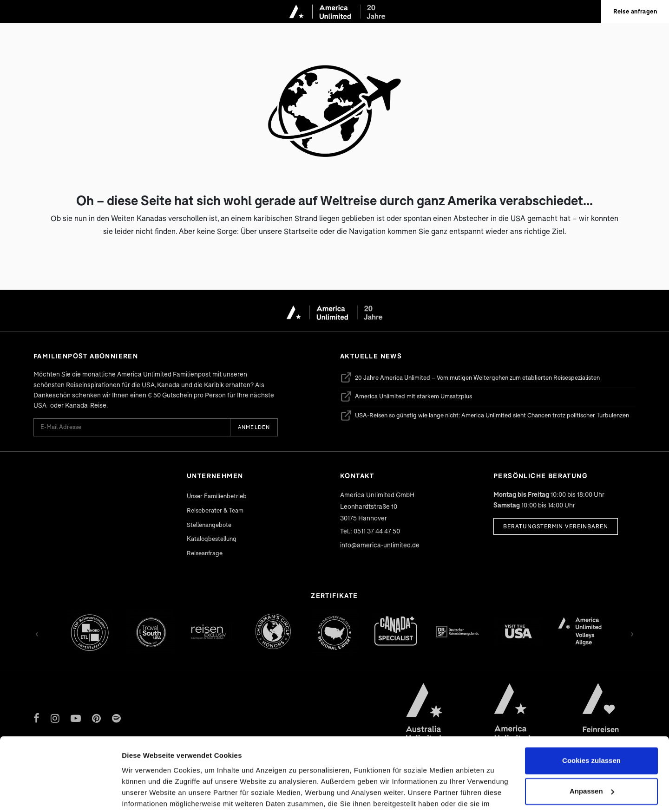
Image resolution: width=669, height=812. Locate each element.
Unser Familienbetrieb (217, 496)
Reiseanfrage (205, 553)
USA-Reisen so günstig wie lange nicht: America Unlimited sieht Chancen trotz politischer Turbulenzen (485, 416)
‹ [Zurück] (37, 633)
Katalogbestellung (212, 539)
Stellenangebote (209, 525)
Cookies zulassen (591, 703)
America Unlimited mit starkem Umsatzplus (406, 396)
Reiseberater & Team (215, 510)
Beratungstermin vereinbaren (556, 526)
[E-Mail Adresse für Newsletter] (132, 427)
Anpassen (592, 733)
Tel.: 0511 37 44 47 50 (370, 531)
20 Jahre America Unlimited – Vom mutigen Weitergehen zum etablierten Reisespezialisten (470, 377)
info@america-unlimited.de (380, 545)
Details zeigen (145, 794)
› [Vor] (632, 633)
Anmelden (254, 427)
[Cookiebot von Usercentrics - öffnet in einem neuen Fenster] (60, 794)
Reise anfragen (635, 11)
